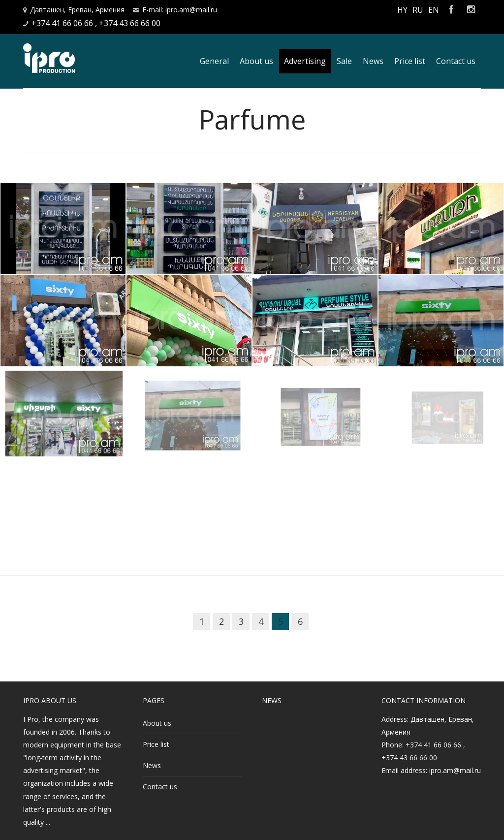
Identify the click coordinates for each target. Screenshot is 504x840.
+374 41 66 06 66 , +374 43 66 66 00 (96, 23)
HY (402, 10)
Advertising (305, 61)
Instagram (471, 10)
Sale (344, 61)
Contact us (456, 61)
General (214, 61)
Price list (410, 61)
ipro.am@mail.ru (455, 770)
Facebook (451, 10)
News (373, 61)
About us (256, 61)
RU (418, 10)
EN (434, 10)
